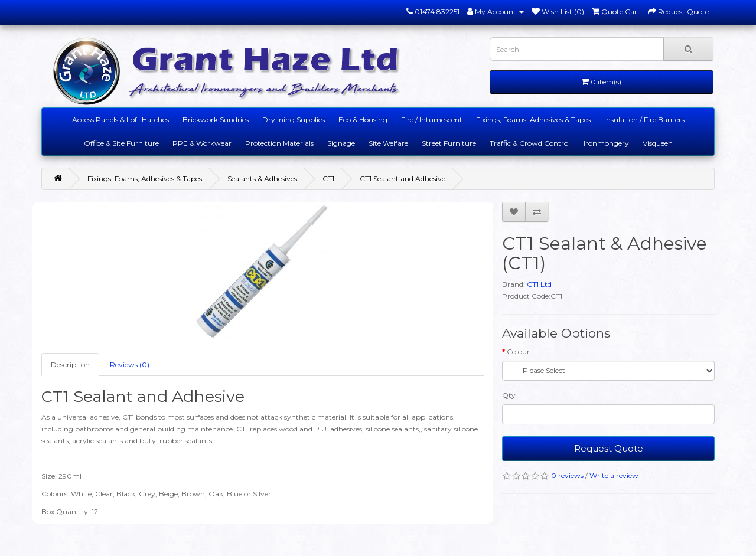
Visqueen (658, 143)
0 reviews (567, 475)
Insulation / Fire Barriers (644, 120)
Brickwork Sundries (216, 120)
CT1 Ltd (539, 284)
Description (70, 364)
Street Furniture (449, 143)
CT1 (328, 179)
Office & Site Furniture (121, 143)
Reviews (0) (130, 364)
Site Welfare (388, 143)
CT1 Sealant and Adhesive (403, 179)
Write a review (614, 475)
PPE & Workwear (202, 143)
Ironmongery (606, 143)
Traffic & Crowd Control (530, 143)
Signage (341, 143)
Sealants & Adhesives (262, 179)
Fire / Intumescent (432, 120)
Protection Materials (279, 143)
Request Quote (609, 448)
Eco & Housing (363, 120)
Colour (518, 351)
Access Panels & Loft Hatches (120, 120)
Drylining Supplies (294, 120)
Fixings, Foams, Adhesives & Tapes (533, 120)
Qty (509, 395)
